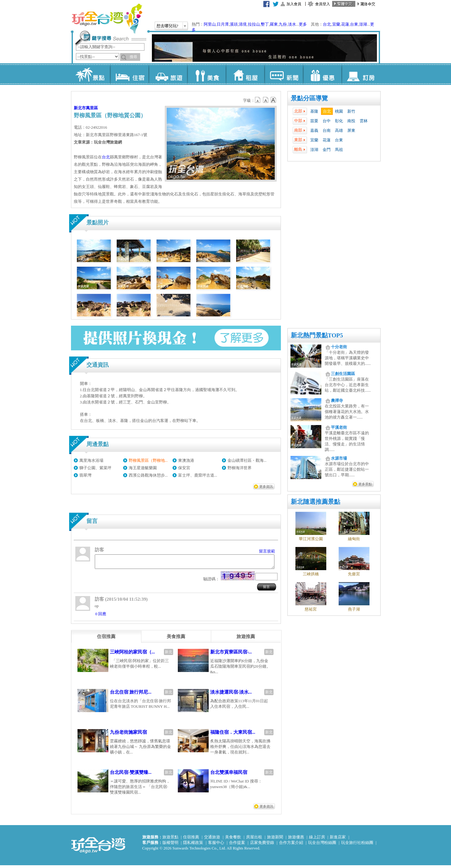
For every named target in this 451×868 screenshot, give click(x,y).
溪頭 (234, 24)
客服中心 (216, 845)
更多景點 (365, 484)
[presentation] (106, 639)
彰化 (339, 121)
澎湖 (363, 24)
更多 (303, 24)
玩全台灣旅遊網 (107, 19)
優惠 (322, 74)
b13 (266, 100)
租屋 (245, 74)
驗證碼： (211, 582)
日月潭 (223, 24)
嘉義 (314, 130)
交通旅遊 (212, 840)
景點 (91, 74)
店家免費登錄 (262, 845)
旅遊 (168, 74)
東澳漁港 (186, 460)
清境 (243, 24)
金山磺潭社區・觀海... (247, 460)
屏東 (351, 130)
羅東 (274, 24)
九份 (283, 24)
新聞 (284, 74)
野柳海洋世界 (240, 468)
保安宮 (184, 468)
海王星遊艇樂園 (143, 468)
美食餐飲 (233, 840)
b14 (274, 100)
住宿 (129, 74)
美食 (206, 74)
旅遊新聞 (275, 840)
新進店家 (338, 840)
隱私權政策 (193, 845)
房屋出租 (254, 840)
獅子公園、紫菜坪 (95, 468)
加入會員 (294, 4)
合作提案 (237, 845)
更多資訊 (266, 486)
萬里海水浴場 (91, 460)
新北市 (80, 108)
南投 (351, 121)
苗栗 (314, 121)
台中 (327, 121)
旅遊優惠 (296, 840)
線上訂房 (317, 840)
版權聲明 (170, 845)
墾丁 (265, 24)
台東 (354, 24)
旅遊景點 (170, 840)
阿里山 (210, 24)
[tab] (106, 639)
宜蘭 (336, 24)
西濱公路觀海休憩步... (148, 475)
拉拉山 (254, 24)
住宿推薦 (191, 840)
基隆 (314, 111)
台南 (327, 130)
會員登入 (323, 4)
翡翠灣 (85, 475)
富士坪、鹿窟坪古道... (198, 475)
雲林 (364, 121)
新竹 (351, 111)
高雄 (339, 130)
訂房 (361, 74)
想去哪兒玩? (167, 26)
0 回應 (101, 617)
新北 (169, 655)
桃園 (339, 111)
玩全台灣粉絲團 (322, 845)
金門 (327, 150)
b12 (258, 100)
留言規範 (267, 551)
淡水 (292, 24)
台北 (327, 24)
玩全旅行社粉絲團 (357, 845)
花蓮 (345, 24)
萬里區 (92, 108)
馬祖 (339, 150)
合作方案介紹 (291, 845)
